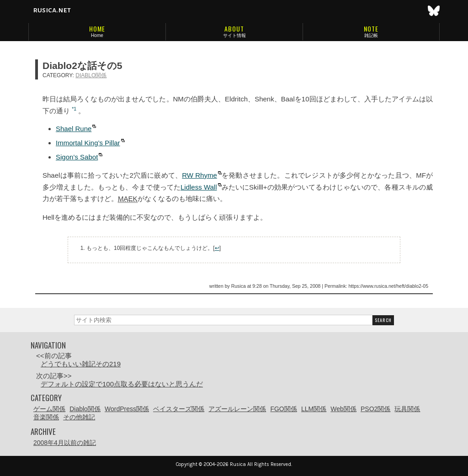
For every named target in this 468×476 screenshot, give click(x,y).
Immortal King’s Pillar (88, 143)
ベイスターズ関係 (179, 409)
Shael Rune (74, 129)
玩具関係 (407, 409)
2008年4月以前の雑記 (65, 443)
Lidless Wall (199, 187)
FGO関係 (283, 409)
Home (97, 35)
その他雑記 (79, 417)
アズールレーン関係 (237, 409)
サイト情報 (234, 35)
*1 (74, 109)
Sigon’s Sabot (77, 157)
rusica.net (52, 10)
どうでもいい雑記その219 (81, 364)
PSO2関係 (375, 409)
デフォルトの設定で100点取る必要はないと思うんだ (122, 384)
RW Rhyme (199, 175)
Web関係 (343, 409)
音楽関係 (46, 417)
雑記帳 (371, 35)
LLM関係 (314, 409)
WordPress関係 (127, 409)
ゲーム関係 (49, 409)
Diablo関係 (91, 75)
